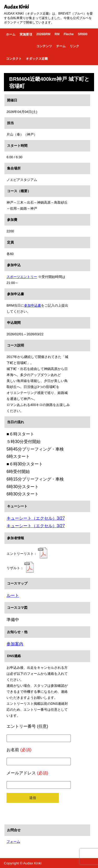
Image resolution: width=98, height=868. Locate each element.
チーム (61, 46)
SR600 (83, 34)
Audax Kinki (16, 7)
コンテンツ (44, 46)
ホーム (11, 34)
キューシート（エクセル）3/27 (36, 518)
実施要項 (26, 34)
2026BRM (43, 34)
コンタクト (14, 59)
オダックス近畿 (37, 59)
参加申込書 (33, 305)
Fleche (69, 34)
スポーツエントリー (22, 277)
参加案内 (15, 644)
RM (57, 34)
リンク (74, 46)
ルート (13, 595)
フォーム (13, 842)
